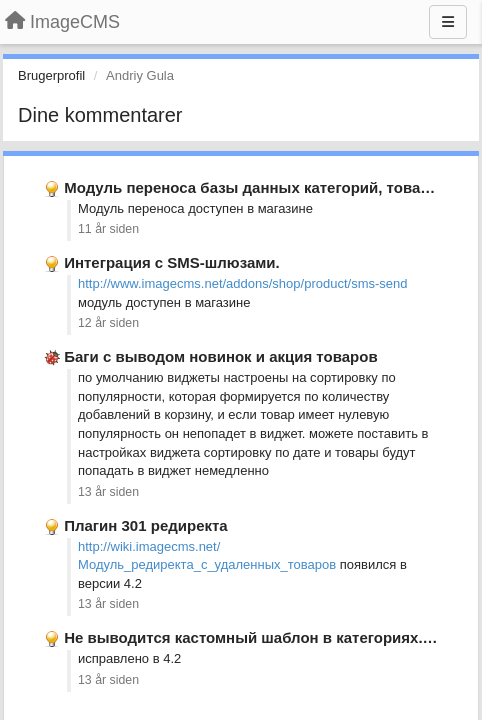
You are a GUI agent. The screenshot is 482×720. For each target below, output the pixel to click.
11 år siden (108, 229)
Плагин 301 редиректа (146, 525)
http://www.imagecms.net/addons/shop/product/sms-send (243, 283)
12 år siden (108, 323)
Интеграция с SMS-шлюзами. (172, 262)
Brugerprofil (51, 75)
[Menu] (448, 22)
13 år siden (108, 492)
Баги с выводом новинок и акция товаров (220, 356)
